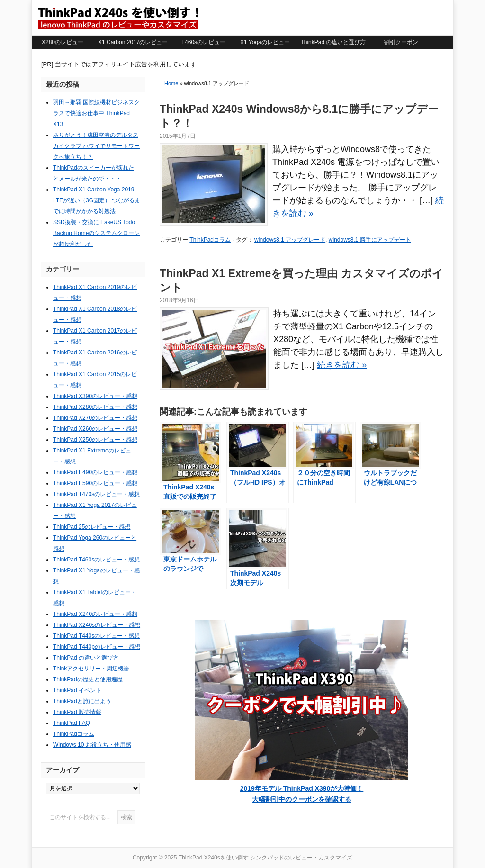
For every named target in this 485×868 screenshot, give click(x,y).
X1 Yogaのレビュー (265, 42)
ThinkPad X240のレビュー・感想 (95, 614)
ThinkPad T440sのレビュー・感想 (96, 636)
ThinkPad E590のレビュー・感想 (95, 483)
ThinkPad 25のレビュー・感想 (92, 527)
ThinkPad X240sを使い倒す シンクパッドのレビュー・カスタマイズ (118, 18)
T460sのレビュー (203, 42)
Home (171, 83)
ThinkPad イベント (77, 690)
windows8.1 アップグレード (290, 240)
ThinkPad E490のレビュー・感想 (95, 472)
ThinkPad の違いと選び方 (333, 42)
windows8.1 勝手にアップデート (370, 240)
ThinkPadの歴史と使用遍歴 (88, 679)
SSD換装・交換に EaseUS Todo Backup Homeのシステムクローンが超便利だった (96, 233)
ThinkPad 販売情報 (77, 712)
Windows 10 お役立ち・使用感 (92, 745)
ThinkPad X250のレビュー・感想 (95, 440)
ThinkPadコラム (210, 240)
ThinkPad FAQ (72, 723)
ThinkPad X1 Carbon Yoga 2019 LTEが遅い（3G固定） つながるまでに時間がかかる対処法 (97, 200)
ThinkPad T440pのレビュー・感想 (97, 647)
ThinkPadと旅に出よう (82, 701)
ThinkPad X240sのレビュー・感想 (97, 625)
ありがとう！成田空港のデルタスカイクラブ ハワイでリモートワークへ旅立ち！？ (96, 146)
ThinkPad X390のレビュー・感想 (95, 396)
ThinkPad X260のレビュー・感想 (95, 429)
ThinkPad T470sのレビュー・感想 (96, 494)
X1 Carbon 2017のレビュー (133, 42)
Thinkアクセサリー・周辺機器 (91, 669)
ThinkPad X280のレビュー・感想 (95, 407)
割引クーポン (401, 42)
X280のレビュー (63, 42)
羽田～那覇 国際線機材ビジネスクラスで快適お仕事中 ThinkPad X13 (96, 113)
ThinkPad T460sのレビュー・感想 (96, 560)
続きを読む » (342, 365)
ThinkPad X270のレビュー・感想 (95, 418)
